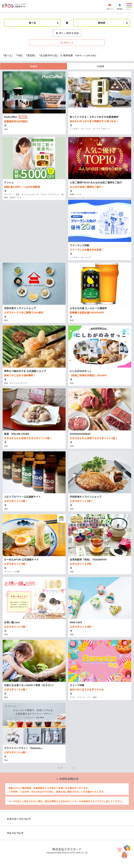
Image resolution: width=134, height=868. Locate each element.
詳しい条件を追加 (67, 33)
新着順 (34, 66)
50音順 (100, 66)
